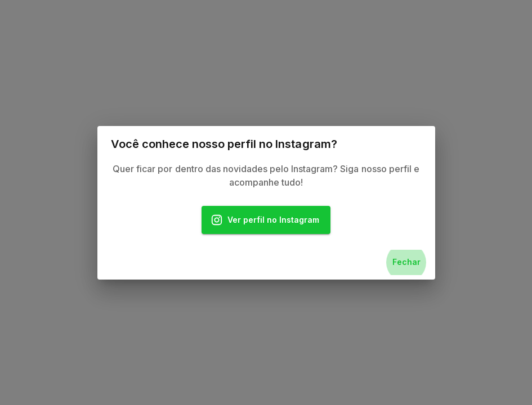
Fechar (406, 262)
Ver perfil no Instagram (266, 220)
